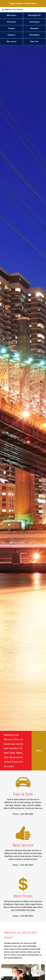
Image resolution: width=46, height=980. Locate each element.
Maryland (34, 29)
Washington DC (34, 15)
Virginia (11, 29)
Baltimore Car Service (14, 10)
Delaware (11, 35)
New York (34, 42)
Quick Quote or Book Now (23, 3)
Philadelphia (34, 35)
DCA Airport (34, 22)
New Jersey (11, 42)
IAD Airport (11, 22)
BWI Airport (11, 15)
